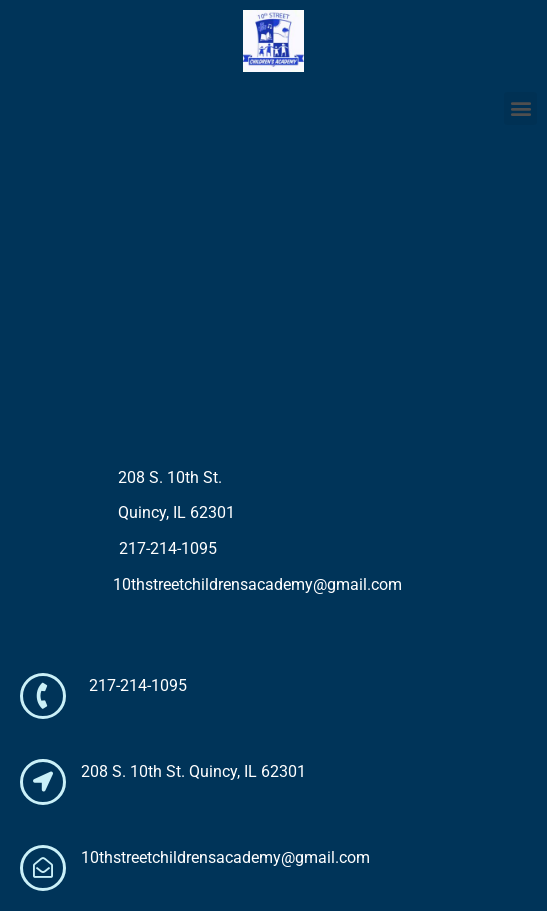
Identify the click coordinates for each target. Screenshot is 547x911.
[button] (520, 108)
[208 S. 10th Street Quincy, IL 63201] (273, 295)
